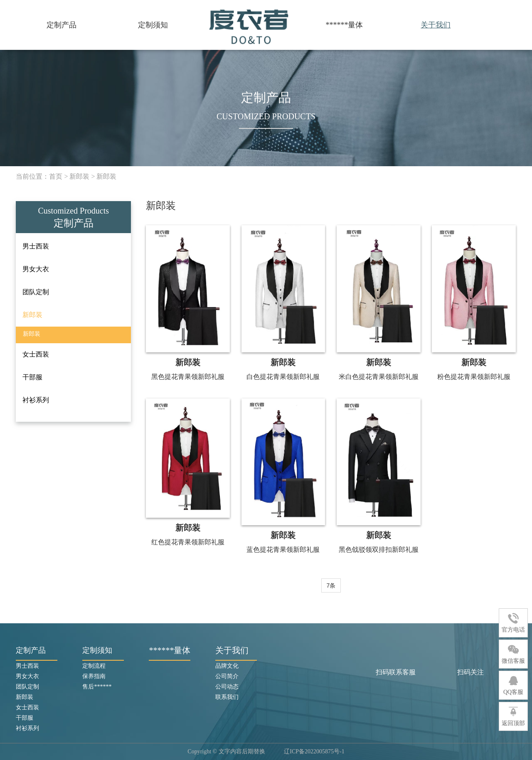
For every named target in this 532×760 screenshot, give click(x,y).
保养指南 (94, 676)
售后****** (97, 687)
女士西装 (27, 707)
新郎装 (79, 176)
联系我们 (227, 697)
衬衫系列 (27, 728)
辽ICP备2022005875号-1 (314, 751)
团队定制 (27, 687)
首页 (56, 176)
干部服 (25, 718)
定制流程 (94, 666)
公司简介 (227, 676)
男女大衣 (27, 676)
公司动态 (227, 687)
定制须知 (153, 25)
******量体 (344, 25)
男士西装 (27, 666)
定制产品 (62, 25)
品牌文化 (227, 666)
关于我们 (436, 25)
